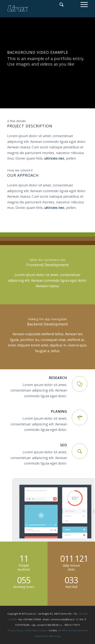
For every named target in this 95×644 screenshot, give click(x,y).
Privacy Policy (15, 630)
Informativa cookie (36, 630)
